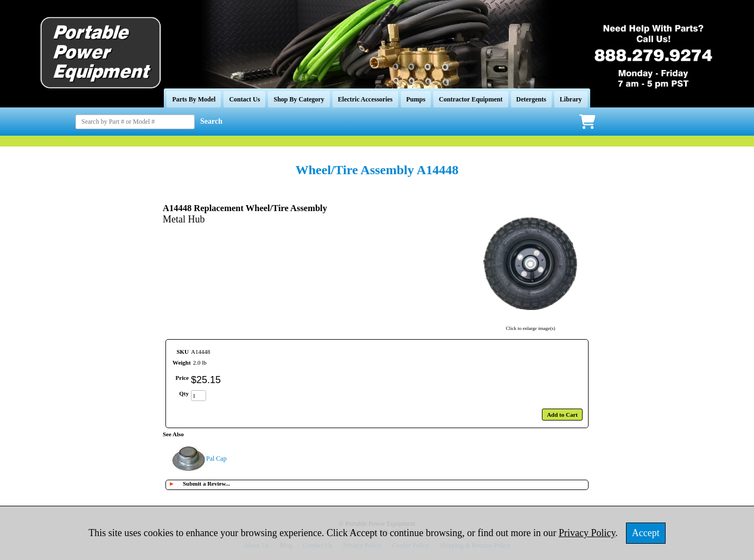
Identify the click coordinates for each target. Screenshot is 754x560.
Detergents (531, 99)
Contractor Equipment (471, 99)
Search (211, 121)
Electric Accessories (365, 99)
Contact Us (244, 99)
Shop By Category (299, 99)
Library (571, 99)
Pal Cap (216, 459)
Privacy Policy (587, 533)
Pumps (416, 99)
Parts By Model (194, 99)
